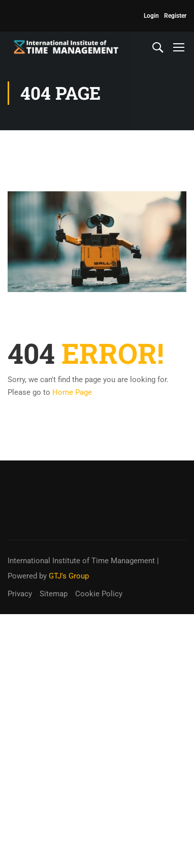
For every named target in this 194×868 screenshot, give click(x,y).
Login (151, 16)
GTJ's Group (69, 576)
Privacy (20, 594)
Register (175, 16)
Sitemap (54, 594)
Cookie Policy (99, 594)
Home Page (72, 392)
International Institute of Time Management (81, 561)
